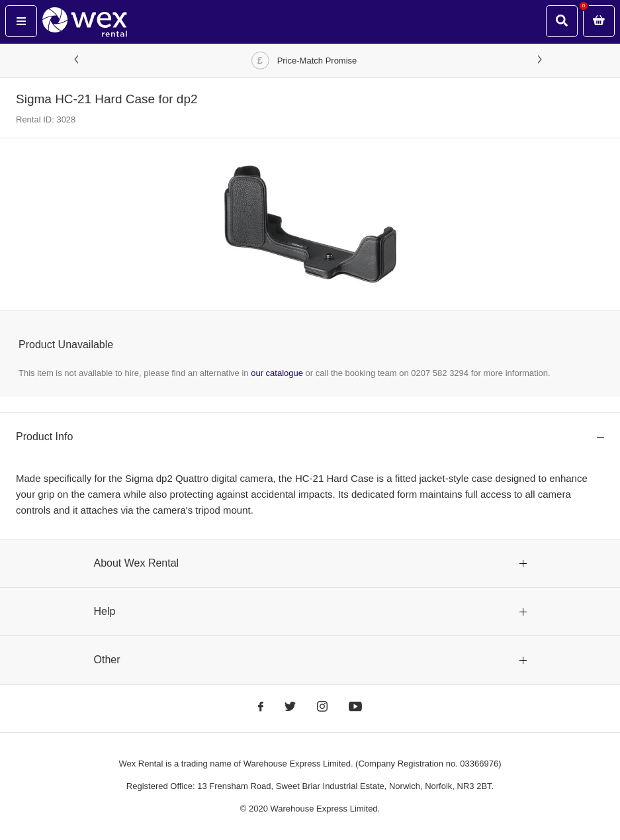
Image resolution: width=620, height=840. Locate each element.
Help (105, 611)
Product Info (44, 437)
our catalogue (277, 373)
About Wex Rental (137, 563)
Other (107, 660)
